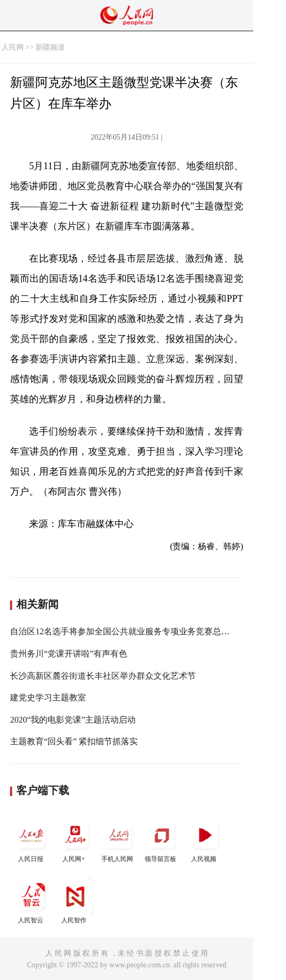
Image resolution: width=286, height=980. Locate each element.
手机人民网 (118, 840)
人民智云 (32, 901)
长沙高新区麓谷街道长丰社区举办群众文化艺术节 (103, 676)
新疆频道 (50, 47)
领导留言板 (161, 840)
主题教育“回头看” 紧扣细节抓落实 (74, 741)
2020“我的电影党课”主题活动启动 (73, 720)
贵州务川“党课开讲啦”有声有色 (69, 654)
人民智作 (75, 901)
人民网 (13, 47)
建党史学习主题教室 (48, 697)
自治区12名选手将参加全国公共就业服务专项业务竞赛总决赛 (124, 631)
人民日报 (32, 840)
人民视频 (205, 840)
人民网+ (75, 840)
